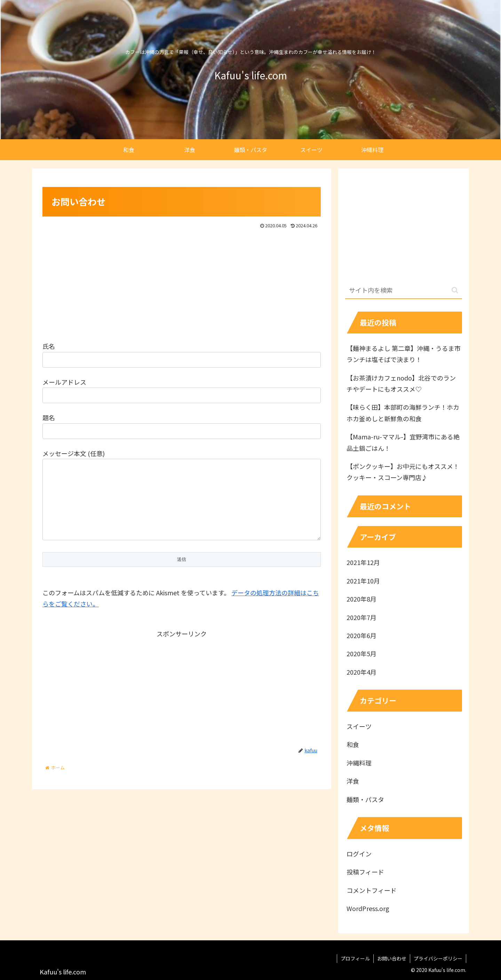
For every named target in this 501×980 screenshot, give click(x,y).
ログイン (359, 854)
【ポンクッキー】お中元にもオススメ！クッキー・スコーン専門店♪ (403, 472)
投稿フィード (365, 872)
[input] (404, 290)
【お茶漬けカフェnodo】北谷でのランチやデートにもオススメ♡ (401, 383)
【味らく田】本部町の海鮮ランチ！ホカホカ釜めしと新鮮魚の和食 (403, 413)
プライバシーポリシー (438, 958)
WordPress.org (368, 908)
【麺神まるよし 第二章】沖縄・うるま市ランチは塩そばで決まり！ (404, 354)
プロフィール (355, 958)
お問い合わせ (392, 958)
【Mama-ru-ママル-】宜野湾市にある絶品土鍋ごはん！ (403, 442)
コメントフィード (372, 890)
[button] (455, 290)
